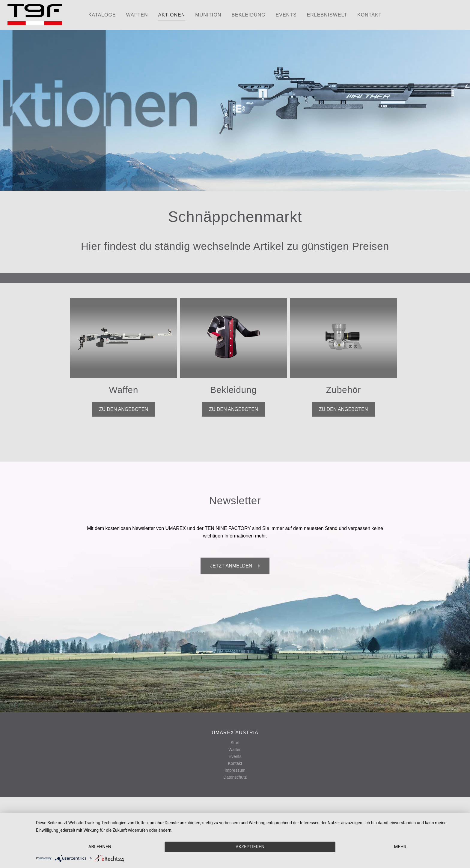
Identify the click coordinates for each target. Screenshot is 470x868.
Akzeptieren (250, 847)
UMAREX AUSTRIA (235, 733)
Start (235, 743)
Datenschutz (235, 777)
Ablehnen (100, 847)
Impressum (235, 770)
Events (235, 756)
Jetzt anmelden (235, 566)
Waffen (235, 750)
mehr (400, 847)
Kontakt (235, 763)
